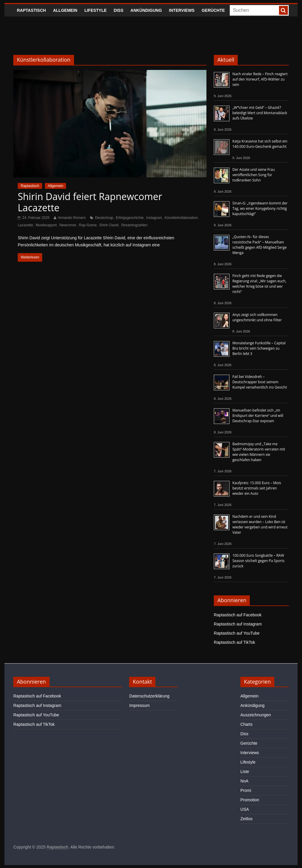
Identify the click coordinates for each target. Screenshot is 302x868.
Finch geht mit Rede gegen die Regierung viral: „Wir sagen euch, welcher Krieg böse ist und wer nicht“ (259, 284)
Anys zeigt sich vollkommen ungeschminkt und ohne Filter (257, 317)
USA (245, 809)
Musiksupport (46, 225)
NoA (244, 781)
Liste (245, 772)
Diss (119, 10)
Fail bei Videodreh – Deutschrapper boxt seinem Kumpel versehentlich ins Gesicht (260, 382)
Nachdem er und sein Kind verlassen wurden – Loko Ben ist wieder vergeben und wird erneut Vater (260, 524)
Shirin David (109, 225)
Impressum (139, 705)
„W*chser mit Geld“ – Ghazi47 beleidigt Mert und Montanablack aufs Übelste (260, 113)
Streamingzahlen (134, 225)
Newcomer (68, 225)
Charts (246, 724)
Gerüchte (213, 10)
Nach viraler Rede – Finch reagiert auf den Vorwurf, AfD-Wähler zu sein (260, 79)
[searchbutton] (283, 10)
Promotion (250, 800)
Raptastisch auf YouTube (237, 633)
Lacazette (25, 225)
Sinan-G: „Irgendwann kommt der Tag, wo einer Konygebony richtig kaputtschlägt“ (260, 208)
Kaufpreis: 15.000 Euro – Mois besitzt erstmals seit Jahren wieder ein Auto (257, 488)
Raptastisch (31, 10)
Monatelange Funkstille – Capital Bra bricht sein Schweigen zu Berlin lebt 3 (259, 348)
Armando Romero (72, 218)
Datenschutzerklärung (149, 696)
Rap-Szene (88, 225)
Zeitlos (246, 819)
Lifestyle (95, 10)
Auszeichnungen (256, 715)
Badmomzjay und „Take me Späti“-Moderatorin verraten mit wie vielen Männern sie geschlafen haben (259, 452)
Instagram (154, 218)
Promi (246, 790)
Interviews (182, 10)
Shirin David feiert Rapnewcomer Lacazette (90, 202)
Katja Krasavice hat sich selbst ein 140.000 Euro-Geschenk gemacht (260, 144)
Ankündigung (146, 10)
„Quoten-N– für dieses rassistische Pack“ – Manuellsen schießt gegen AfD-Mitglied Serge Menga (260, 245)
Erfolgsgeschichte (130, 218)
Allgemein (65, 10)
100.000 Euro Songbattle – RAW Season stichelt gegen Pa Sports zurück (258, 561)
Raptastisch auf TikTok (234, 642)
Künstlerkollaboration (181, 218)
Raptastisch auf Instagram (238, 624)
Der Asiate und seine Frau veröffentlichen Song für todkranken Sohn (254, 175)
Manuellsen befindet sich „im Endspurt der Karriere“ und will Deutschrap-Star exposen (258, 416)
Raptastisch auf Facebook (238, 615)
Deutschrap (104, 218)
